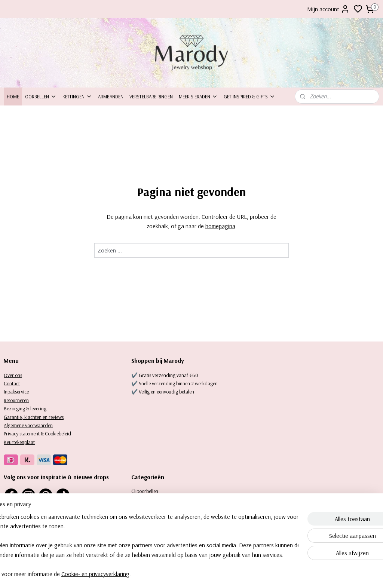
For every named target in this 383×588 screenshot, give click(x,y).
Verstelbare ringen (151, 97)
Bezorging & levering (25, 408)
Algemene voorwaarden (28, 425)
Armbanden (111, 97)
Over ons (13, 375)
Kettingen (77, 97)
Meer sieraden (198, 97)
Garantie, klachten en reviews (34, 417)
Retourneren (16, 400)
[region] (142, 545)
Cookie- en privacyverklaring (119, 574)
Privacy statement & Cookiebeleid (37, 434)
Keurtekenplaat (19, 442)
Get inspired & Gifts (249, 97)
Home (13, 97)
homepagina (220, 226)
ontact (13, 383)
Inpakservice (16, 392)
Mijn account (328, 9)
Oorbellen (41, 97)
